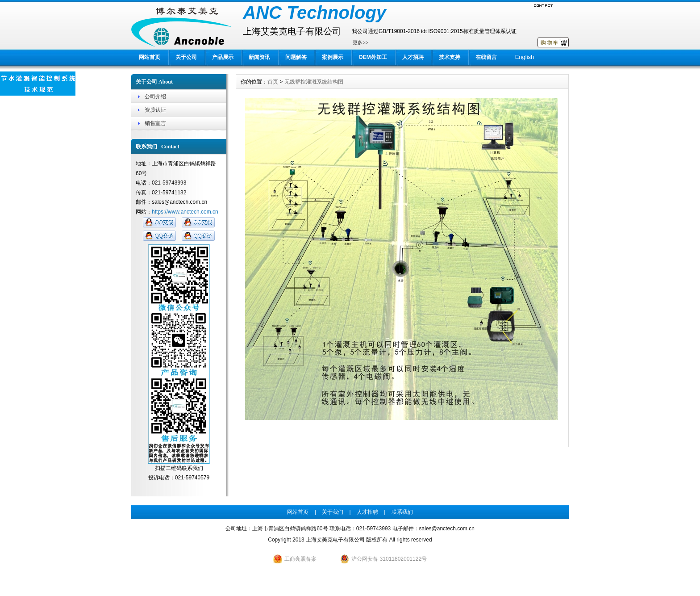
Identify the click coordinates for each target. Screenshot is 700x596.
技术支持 (450, 57)
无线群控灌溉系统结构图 (314, 82)
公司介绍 (155, 97)
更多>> (360, 42)
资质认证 (155, 110)
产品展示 (223, 57)
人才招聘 (413, 57)
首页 (273, 82)
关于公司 (186, 57)
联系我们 (402, 512)
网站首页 (150, 57)
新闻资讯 (259, 57)
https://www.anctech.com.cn (185, 212)
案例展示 (333, 57)
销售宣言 (155, 123)
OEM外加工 (373, 57)
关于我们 (333, 512)
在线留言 (486, 57)
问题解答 (296, 57)
